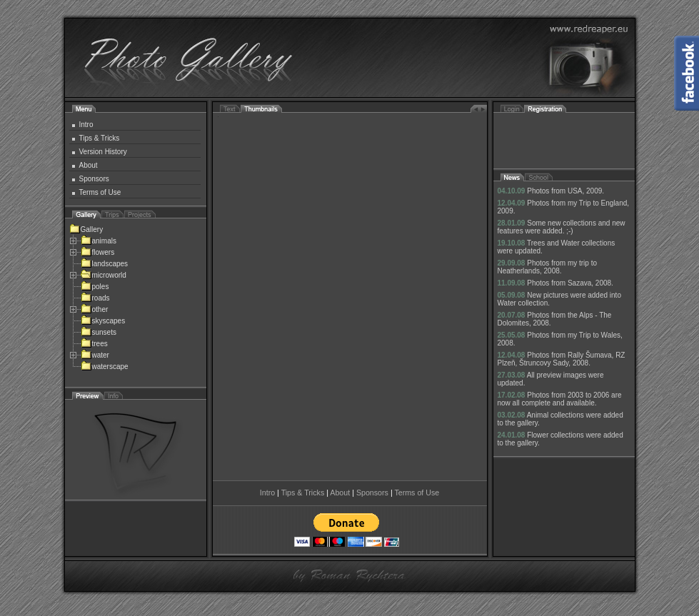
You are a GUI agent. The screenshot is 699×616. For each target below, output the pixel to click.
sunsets (99, 332)
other (95, 309)
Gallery (86, 229)
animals (99, 241)
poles (95, 287)
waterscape (105, 367)
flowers (98, 252)
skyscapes (103, 321)
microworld (104, 275)
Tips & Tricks (100, 138)
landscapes (105, 264)
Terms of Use (100, 192)
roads (95, 298)
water (95, 355)
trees (94, 344)
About (89, 165)
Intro (86, 125)
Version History (103, 152)
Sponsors (94, 179)
